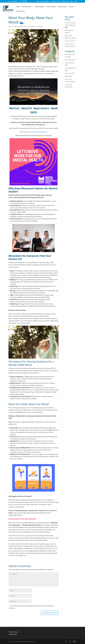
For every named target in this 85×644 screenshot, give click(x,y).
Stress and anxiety (29, 26)
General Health (70, 63)
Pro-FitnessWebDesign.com (26, 642)
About (72, 1)
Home (18, 7)
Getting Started (26, 7)
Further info (69, 60)
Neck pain (68, 73)
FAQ (76, 1)
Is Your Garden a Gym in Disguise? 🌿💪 (70, 25)
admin (12, 26)
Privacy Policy (13, 632)
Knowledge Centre (55, 1)
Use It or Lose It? (70, 41)
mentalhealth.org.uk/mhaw (38, 132)
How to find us (20, 11)
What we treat (65, 1)
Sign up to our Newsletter (43, 1)
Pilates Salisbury (40, 7)
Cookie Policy (13, 634)
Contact (71, 7)
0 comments (39, 26)
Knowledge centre (71, 68)
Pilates (67, 76)
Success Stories (62, 7)
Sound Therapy (51, 7)
